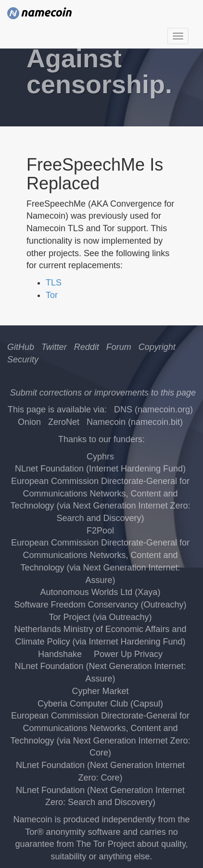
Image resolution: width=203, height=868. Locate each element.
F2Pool (100, 531)
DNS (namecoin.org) (153, 409)
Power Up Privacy (128, 654)
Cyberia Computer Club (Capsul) (100, 704)
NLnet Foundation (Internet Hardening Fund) (100, 469)
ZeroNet (64, 422)
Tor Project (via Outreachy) (100, 617)
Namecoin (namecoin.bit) (135, 422)
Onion (29, 422)
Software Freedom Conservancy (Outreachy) (100, 605)
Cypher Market (100, 691)
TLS (54, 283)
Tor (52, 295)
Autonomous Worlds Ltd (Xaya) (101, 592)
